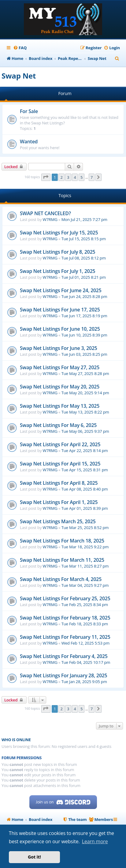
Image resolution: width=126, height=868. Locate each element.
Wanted (29, 142)
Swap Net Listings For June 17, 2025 (60, 310)
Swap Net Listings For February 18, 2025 (65, 618)
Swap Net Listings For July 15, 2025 (59, 233)
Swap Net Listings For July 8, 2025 (57, 252)
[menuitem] (20, 48)
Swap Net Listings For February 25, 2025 (65, 598)
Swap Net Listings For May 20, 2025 (60, 387)
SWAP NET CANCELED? (45, 213)
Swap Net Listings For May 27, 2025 (60, 367)
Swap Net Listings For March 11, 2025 (62, 560)
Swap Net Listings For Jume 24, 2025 (61, 290)
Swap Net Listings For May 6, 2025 (58, 425)
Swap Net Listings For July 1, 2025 (57, 271)
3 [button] (68, 177)
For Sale (29, 111)
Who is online (16, 740)
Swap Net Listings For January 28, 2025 (63, 675)
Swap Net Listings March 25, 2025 (58, 521)
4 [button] (75, 177)
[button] (46, 177)
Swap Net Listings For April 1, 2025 (59, 502)
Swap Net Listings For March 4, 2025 (61, 579)
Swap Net (19, 76)
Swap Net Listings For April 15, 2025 (60, 464)
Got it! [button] (34, 857)
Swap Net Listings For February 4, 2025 (64, 656)
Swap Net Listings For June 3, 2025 (59, 348)
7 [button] (92, 177)
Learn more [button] (95, 841)
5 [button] (82, 177)
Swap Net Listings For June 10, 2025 (60, 329)
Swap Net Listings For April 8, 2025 (59, 483)
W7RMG (50, 219)
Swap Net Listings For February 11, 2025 (65, 637)
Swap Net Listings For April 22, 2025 (60, 444)
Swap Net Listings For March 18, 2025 (62, 541)
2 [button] (61, 177)
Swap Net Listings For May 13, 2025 (60, 406)
